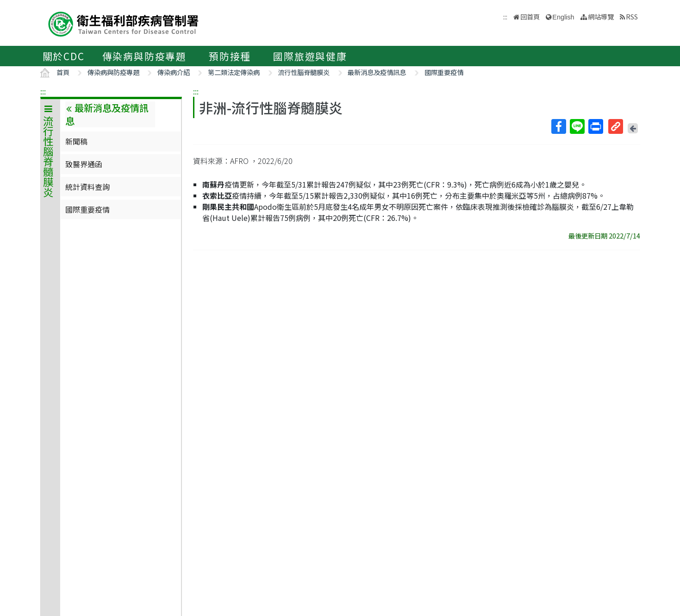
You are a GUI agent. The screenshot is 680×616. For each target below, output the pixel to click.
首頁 (63, 72)
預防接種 (230, 56)
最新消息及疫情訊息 (377, 72)
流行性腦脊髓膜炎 (304, 72)
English (563, 17)
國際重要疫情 (444, 72)
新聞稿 (76, 141)
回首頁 (530, 16)
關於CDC (64, 56)
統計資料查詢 (87, 187)
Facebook (558, 126)
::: (43, 91)
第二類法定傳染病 (234, 72)
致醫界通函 (84, 164)
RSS (632, 16)
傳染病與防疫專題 (144, 56)
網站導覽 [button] (601, 16)
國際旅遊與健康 (310, 56)
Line (577, 126)
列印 (595, 126)
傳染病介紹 (174, 72)
